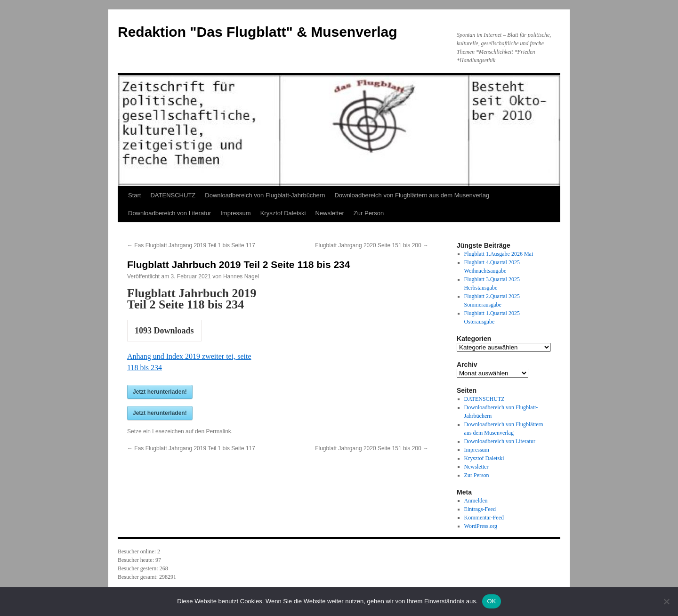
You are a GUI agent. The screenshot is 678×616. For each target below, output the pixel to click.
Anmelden (476, 501)
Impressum (235, 213)
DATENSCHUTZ (173, 195)
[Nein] (666, 601)
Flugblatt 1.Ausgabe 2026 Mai (499, 254)
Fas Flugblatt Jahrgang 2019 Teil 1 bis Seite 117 (191, 245)
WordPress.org (481, 526)
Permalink (218, 431)
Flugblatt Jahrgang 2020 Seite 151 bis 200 (372, 245)
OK (491, 601)
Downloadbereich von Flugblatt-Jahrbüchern (265, 195)
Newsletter (329, 213)
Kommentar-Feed (484, 518)
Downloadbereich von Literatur (169, 213)
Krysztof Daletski (283, 213)
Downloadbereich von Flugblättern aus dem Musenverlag (412, 195)
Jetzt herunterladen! (160, 392)
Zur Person (369, 213)
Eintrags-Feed (480, 509)
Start (134, 195)
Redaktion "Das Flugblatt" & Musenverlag (258, 32)
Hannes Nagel (241, 276)
